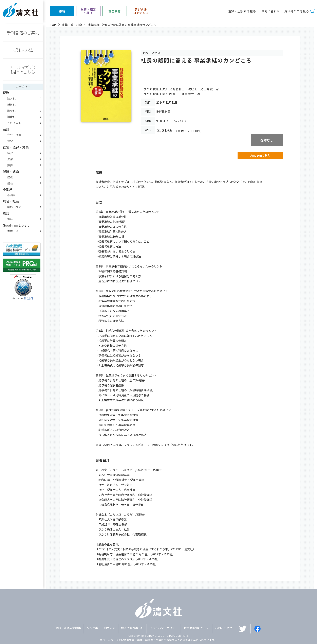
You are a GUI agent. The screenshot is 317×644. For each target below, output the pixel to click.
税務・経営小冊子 (88, 11)
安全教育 (115, 11)
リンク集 (92, 628)
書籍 (62, 11)
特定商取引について (197, 628)
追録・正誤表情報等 (242, 11)
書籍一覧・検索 (72, 25)
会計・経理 (14, 135)
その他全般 (14, 123)
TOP (53, 25)
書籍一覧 (13, 231)
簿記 (10, 141)
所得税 (11, 105)
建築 (10, 183)
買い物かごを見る (297, 11)
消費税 (11, 117)
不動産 (11, 195)
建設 (10, 177)
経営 (10, 153)
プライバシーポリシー (164, 628)
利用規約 (110, 628)
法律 (10, 159)
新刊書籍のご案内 (23, 33)
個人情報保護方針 (132, 628)
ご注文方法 (23, 50)
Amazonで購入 (260, 155)
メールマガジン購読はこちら (23, 69)
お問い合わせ (271, 11)
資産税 (11, 111)
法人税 (11, 99)
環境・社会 (14, 207)
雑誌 (10, 219)
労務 (10, 165)
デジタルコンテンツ (141, 11)
